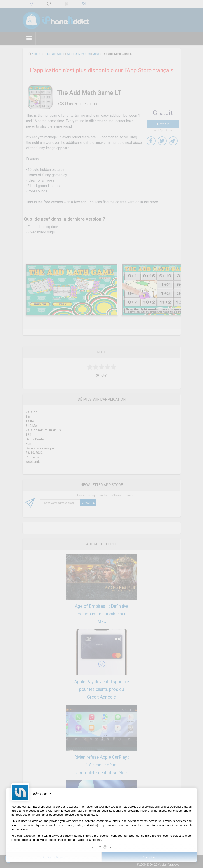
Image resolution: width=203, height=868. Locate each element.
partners (39, 807)
